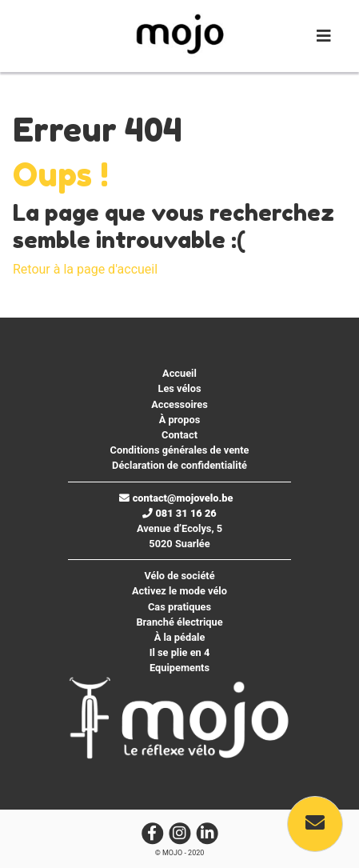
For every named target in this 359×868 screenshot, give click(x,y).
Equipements (179, 668)
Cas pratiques (179, 607)
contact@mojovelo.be (176, 498)
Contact (179, 435)
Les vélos (179, 388)
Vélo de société (179, 576)
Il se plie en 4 (180, 652)
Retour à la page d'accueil (85, 269)
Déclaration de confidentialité (179, 465)
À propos (180, 420)
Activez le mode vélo (179, 591)
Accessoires (179, 404)
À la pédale (180, 637)
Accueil (179, 373)
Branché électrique (179, 622)
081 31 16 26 (179, 513)
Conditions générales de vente (180, 450)
